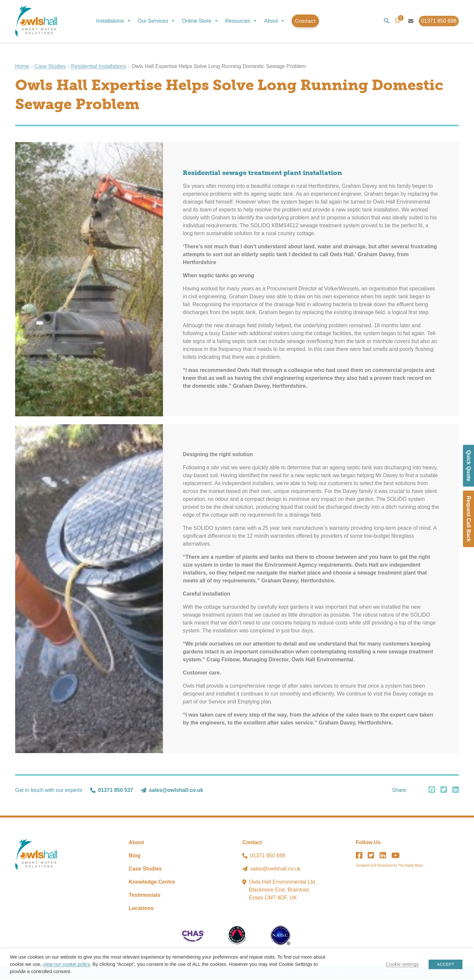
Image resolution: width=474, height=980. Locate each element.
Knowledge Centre (152, 882)
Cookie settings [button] (402, 964)
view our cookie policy (66, 964)
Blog (135, 856)
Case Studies (50, 67)
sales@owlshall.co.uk (176, 791)
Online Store (200, 21)
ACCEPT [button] (446, 964)
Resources (241, 21)
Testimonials (145, 896)
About (275, 21)
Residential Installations (99, 67)
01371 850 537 (116, 791)
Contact (305, 21)
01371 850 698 (268, 856)
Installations (114, 21)
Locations (141, 909)
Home (22, 67)
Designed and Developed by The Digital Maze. (390, 866)
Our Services (157, 21)
